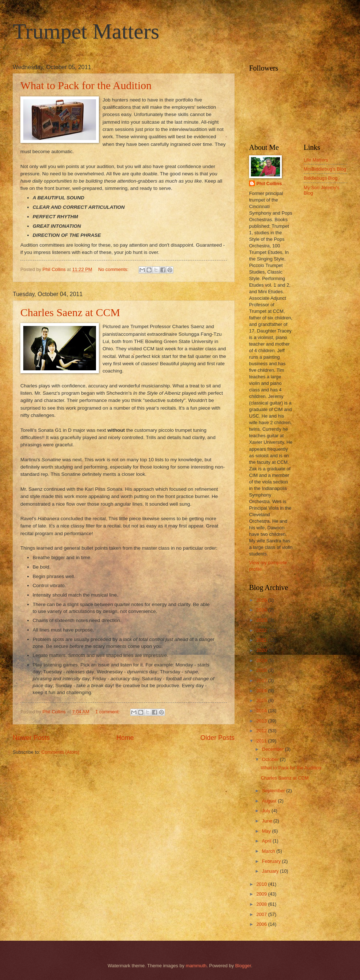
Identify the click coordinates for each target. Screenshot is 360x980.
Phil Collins (269, 184)
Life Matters (316, 160)
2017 (262, 680)
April (267, 841)
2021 (262, 640)
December (273, 749)
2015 (262, 700)
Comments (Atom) (60, 752)
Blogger (243, 966)
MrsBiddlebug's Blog (325, 169)
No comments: (114, 269)
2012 (262, 731)
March (269, 851)
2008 (262, 904)
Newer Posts (31, 738)
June (268, 821)
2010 (262, 884)
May (267, 831)
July (267, 811)
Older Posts (217, 738)
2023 (262, 620)
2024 (262, 610)
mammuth (196, 966)
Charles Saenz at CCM (70, 312)
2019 (262, 660)
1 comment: (108, 712)
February (272, 861)
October (271, 759)
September (274, 791)
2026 (262, 600)
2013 (262, 721)
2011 (262, 741)
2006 (262, 924)
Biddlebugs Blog (321, 178)
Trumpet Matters (86, 31)
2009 (262, 894)
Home (125, 738)
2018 (262, 670)
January (271, 871)
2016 (262, 691)
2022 (262, 630)
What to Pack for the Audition (86, 85)
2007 (262, 914)
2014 (262, 711)
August (270, 801)
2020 (262, 650)
